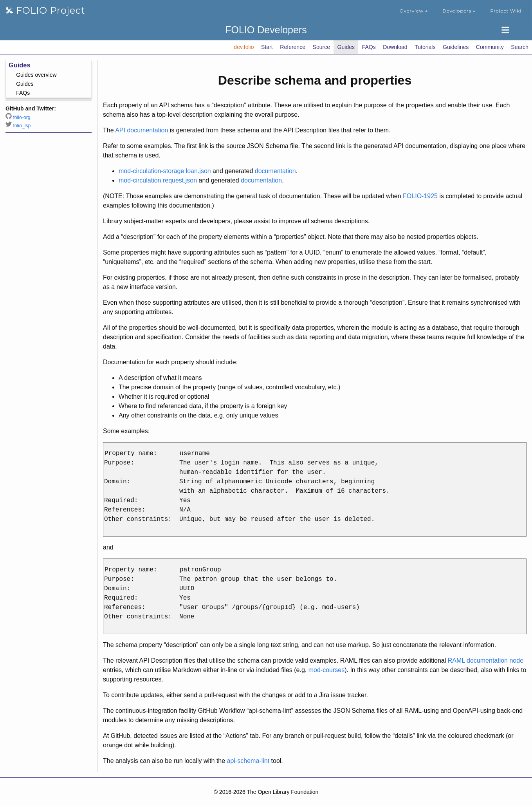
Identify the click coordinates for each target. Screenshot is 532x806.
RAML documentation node (486, 661)
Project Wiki (506, 11)
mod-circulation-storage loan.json (165, 171)
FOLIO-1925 (420, 196)
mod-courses (326, 670)
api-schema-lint (248, 761)
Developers (459, 11)
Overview (414, 11)
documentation (275, 171)
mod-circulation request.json (158, 180)
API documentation (142, 130)
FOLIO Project (45, 10)
